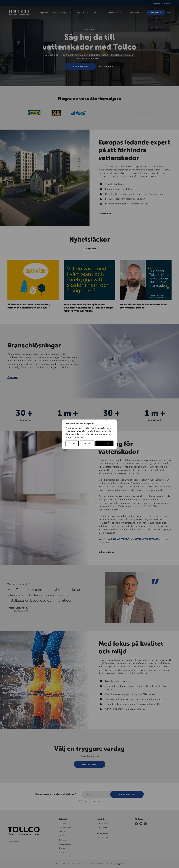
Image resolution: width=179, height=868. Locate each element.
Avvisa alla (87, 443)
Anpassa (72, 443)
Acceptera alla (104, 443)
